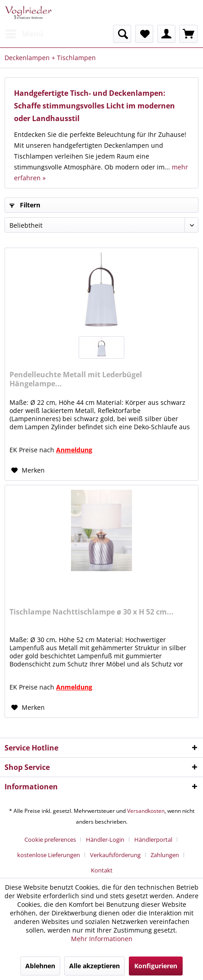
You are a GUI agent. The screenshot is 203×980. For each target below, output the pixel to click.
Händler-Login (105, 839)
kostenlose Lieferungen (49, 855)
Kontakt (102, 870)
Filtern (25, 205)
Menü (24, 33)
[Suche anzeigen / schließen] (122, 34)
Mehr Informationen (102, 939)
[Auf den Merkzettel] (28, 470)
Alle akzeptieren (94, 966)
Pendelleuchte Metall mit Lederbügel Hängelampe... (76, 379)
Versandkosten (146, 811)
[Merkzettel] (144, 34)
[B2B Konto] (166, 34)
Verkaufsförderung (115, 855)
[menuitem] (24, 34)
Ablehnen (40, 966)
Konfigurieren (156, 966)
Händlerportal (153, 839)
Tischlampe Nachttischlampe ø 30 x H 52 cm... (92, 612)
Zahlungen (165, 855)
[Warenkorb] (189, 34)
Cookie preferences (50, 839)
